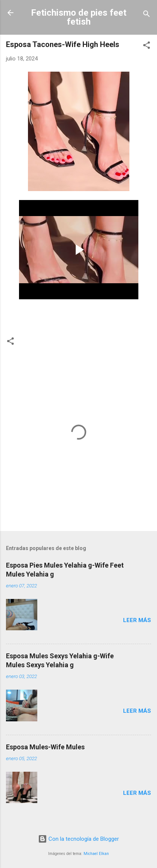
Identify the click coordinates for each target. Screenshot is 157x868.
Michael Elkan (96, 854)
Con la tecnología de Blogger (78, 839)
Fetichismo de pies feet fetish (79, 17)
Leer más (137, 620)
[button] (147, 46)
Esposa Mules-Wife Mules (45, 747)
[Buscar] (147, 15)
